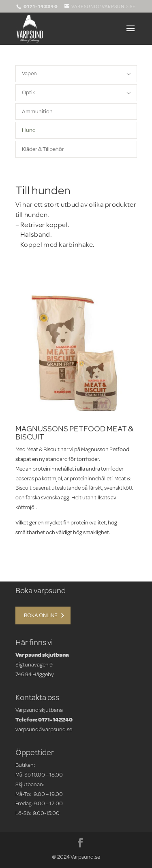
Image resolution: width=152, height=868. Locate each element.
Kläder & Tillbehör (43, 149)
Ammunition (37, 111)
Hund (29, 130)
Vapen (29, 73)
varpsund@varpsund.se (44, 729)
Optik (28, 92)
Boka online (41, 615)
